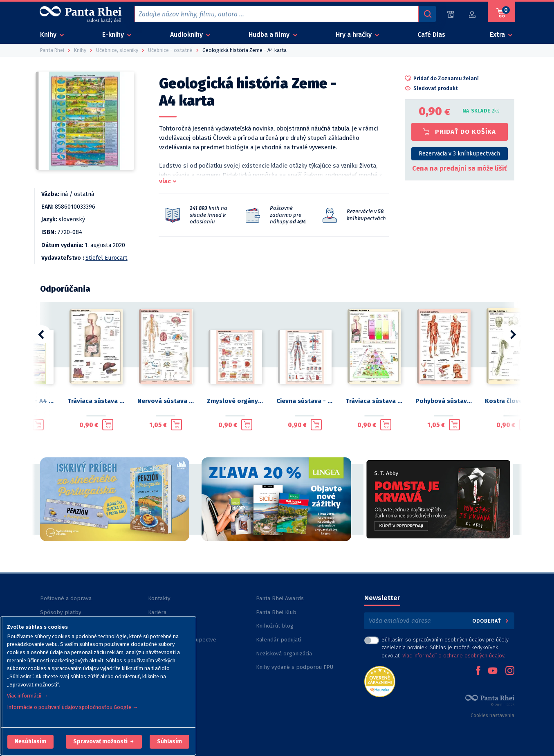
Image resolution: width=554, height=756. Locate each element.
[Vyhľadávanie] (427, 14)
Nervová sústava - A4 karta (166, 401)
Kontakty (159, 598)
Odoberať (491, 621)
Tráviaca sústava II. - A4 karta (374, 401)
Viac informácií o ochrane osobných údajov (453, 656)
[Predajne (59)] (451, 14)
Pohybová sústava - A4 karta (444, 401)
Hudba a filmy (270, 35)
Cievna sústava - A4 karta (305, 401)
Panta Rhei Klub (276, 612)
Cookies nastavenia (492, 715)
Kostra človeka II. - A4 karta (513, 401)
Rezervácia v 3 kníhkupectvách (459, 154)
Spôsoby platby (61, 612)
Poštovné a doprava (66, 598)
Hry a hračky (354, 35)
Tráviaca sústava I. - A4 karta (96, 401)
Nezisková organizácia (284, 654)
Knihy (49, 35)
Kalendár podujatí (279, 640)
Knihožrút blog (275, 626)
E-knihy (114, 35)
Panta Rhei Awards (280, 598)
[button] (30, 742)
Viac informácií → (27, 696)
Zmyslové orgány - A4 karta (235, 401)
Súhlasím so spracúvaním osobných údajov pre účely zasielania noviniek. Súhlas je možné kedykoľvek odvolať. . (445, 647)
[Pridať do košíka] (38, 425)
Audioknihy (187, 35)
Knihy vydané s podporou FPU (295, 667)
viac (165, 181)
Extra (498, 35)
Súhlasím (169, 741)
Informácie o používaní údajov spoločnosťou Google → (72, 707)
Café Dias (431, 35)
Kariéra (157, 612)
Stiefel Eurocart (107, 258)
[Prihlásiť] (472, 14)
